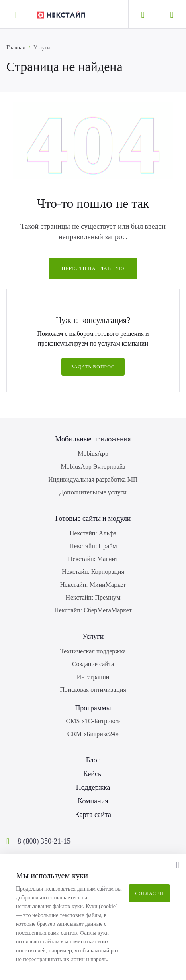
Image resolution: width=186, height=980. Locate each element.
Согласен (149, 893)
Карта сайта (93, 815)
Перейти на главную (93, 268)
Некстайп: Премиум (93, 597)
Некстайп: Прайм (93, 546)
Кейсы (93, 774)
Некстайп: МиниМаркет (93, 585)
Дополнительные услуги (93, 492)
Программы (93, 708)
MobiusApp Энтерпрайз (93, 467)
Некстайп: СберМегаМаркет (93, 610)
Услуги (93, 636)
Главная (16, 48)
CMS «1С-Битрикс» (93, 721)
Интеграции (93, 677)
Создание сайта (93, 664)
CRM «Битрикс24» (93, 734)
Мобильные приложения (93, 439)
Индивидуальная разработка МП (93, 479)
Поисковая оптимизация (93, 690)
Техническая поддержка (93, 651)
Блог (93, 760)
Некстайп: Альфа (93, 533)
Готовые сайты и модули (93, 518)
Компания (93, 801)
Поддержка (93, 787)
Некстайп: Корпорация (93, 572)
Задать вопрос (93, 367)
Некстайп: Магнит (93, 559)
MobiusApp (93, 454)
